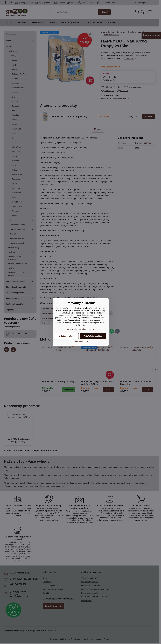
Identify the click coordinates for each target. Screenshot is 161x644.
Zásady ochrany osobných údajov (80, 329)
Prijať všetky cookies (93, 336)
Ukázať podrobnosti (81, 342)
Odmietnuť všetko (67, 336)
